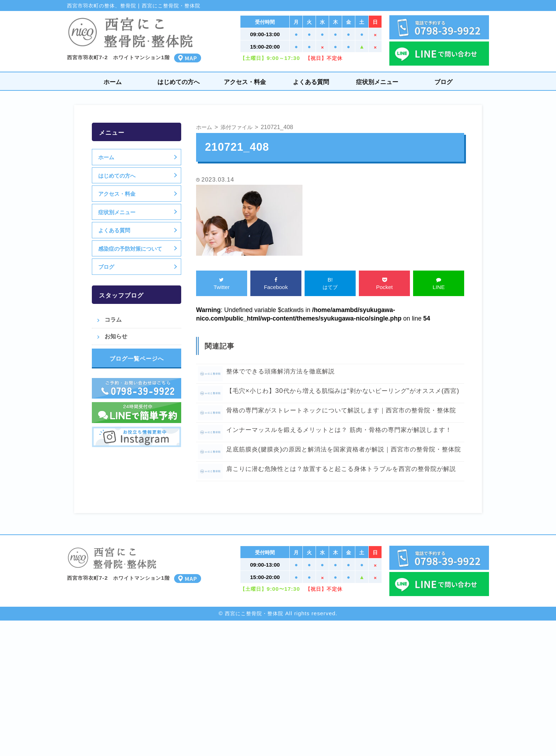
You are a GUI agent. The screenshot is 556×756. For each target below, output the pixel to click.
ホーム (113, 82)
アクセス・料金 (245, 82)
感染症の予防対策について (131, 249)
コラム (113, 319)
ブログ (443, 82)
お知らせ (116, 336)
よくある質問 (311, 82)
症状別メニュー (377, 82)
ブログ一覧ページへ (137, 358)
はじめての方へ (179, 82)
